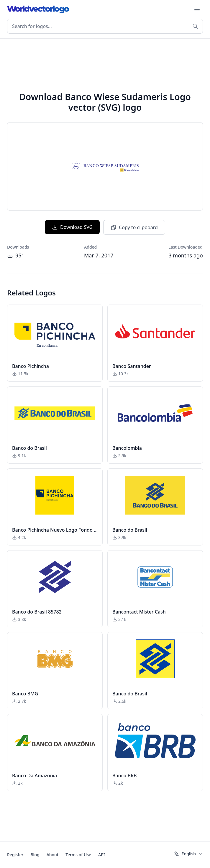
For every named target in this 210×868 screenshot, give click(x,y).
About (53, 855)
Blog (35, 855)
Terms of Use (78, 855)
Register (15, 855)
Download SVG (72, 227)
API (102, 855)
